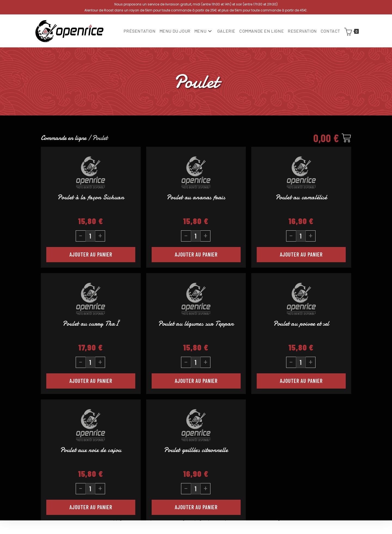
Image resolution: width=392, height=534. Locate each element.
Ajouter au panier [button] (91, 254)
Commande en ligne (64, 138)
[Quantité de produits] (90, 236)
